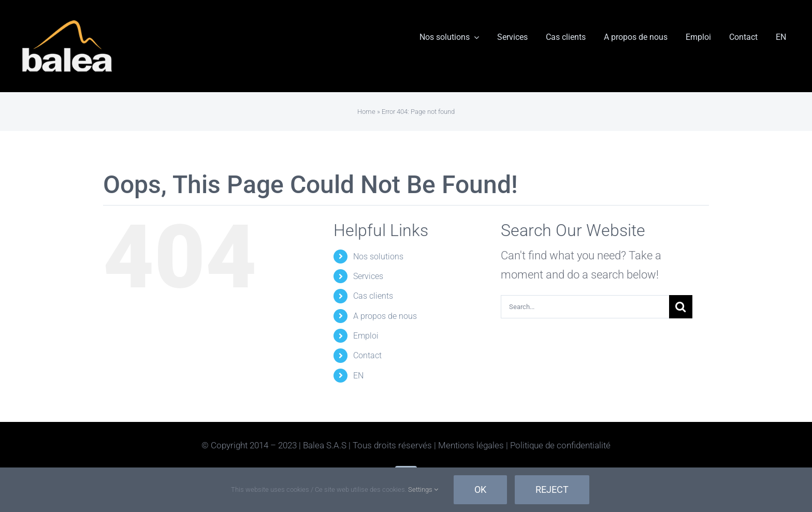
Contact (367, 355)
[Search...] (585, 307)
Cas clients (373, 296)
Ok (480, 489)
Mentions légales (471, 445)
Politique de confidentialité (560, 445)
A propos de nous (385, 316)
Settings (423, 489)
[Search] (681, 307)
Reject (552, 489)
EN (358, 376)
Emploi (366, 336)
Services (368, 276)
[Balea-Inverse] (67, 21)
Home (366, 112)
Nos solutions (378, 257)
